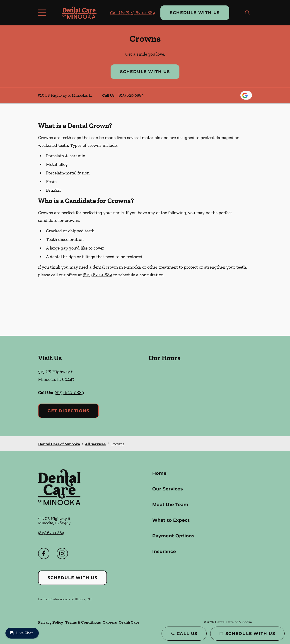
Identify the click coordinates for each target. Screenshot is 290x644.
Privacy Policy (51, 622)
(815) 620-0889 (131, 95)
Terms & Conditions (83, 622)
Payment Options (173, 536)
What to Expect (171, 520)
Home (159, 473)
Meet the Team (170, 504)
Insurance (164, 551)
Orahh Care (129, 622)
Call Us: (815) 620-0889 (133, 13)
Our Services (168, 489)
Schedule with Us (195, 13)
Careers (110, 622)
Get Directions (68, 411)
